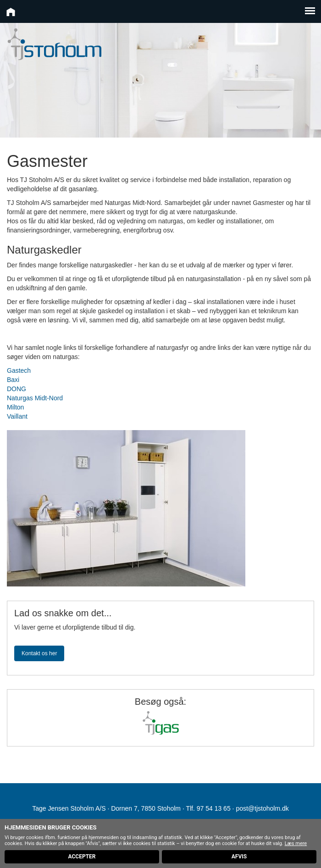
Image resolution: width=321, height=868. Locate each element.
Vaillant (17, 416)
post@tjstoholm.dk (262, 808)
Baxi (13, 380)
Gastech (19, 370)
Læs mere (296, 843)
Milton (15, 407)
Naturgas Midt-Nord (35, 398)
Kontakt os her (39, 653)
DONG (17, 389)
